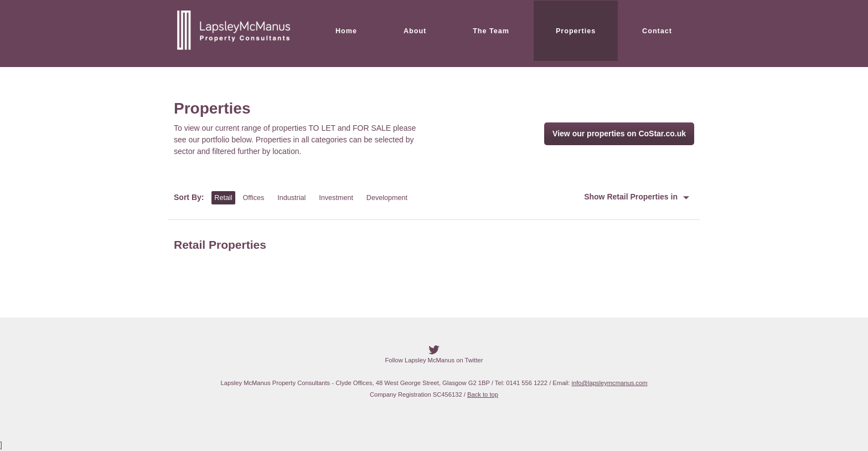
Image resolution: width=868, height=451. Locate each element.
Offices (253, 198)
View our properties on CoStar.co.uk (619, 134)
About (415, 31)
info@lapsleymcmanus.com (610, 383)
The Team (491, 31)
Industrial (291, 198)
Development (387, 198)
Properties (576, 31)
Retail (223, 198)
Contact (657, 31)
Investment (336, 198)
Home (346, 31)
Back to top (483, 394)
